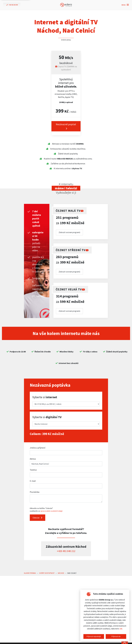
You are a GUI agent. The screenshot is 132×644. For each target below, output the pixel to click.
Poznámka (35, 492)
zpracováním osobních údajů (51, 511)
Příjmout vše (116, 636)
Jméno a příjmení (38, 448)
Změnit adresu (66, 40)
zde (121, 629)
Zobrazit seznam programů (69, 232)
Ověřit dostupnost (47, 573)
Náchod (61, 573)
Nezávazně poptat (66, 126)
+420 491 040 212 (66, 551)
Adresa (33, 459)
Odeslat (37, 518)
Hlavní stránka (30, 573)
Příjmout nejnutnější (94, 636)
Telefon (33, 470)
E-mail (33, 481)
